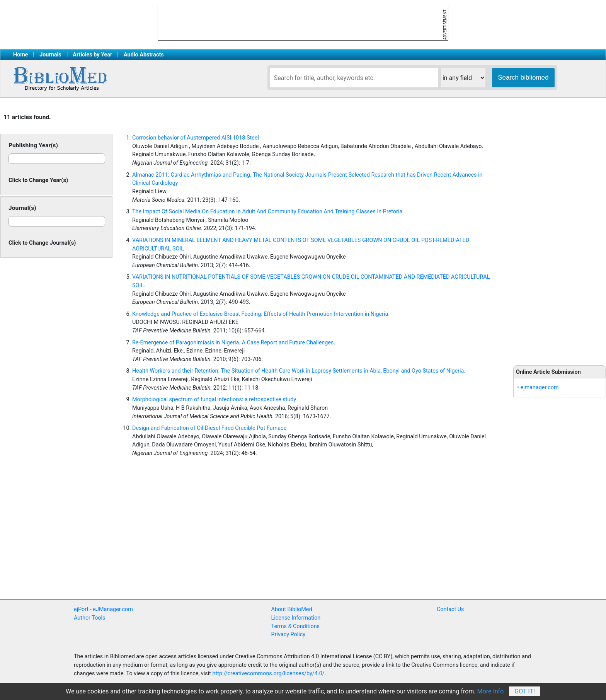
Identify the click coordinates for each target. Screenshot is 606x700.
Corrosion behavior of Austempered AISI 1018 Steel (196, 138)
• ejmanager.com (538, 387)
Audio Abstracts (144, 55)
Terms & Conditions (295, 626)
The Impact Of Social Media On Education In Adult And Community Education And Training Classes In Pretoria (267, 212)
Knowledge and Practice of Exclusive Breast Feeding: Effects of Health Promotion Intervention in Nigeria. (261, 314)
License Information (296, 618)
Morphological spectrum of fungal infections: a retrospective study (214, 399)
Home (21, 55)
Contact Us (450, 609)
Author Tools (89, 618)
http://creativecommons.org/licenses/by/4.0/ (269, 674)
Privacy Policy (289, 634)
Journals (50, 55)
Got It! (525, 691)
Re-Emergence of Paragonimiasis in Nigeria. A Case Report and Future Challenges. (234, 343)
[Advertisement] (560, 232)
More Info (491, 691)
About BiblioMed (292, 609)
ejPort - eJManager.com (103, 609)
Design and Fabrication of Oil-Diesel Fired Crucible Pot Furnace (209, 428)
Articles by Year (92, 55)
